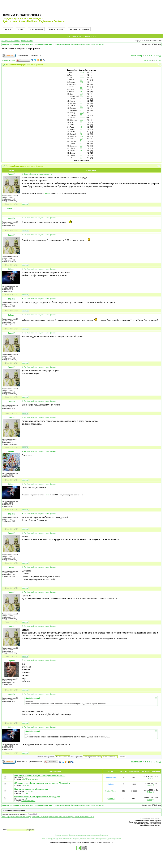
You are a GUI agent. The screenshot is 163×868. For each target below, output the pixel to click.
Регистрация (71, 36)
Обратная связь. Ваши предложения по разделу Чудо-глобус (42, 783)
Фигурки (49, 44)
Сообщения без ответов (10, 41)
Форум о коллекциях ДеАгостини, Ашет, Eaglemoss (23, 44)
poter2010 (111, 799)
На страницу (137, 56)
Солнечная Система (28, 801)
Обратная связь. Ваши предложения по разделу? (37, 797)
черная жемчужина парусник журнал (62, 817)
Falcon (47, 495)
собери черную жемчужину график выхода (16, 817)
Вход (95, 36)
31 (33, 791)
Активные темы (27, 41)
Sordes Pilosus (111, 791)
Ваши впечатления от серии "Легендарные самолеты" (40, 775)
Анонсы (8, 29)
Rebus (150, 792)
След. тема (157, 60)
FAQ (81, 36)
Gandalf (47, 194)
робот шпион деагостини (40, 817)
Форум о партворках (22, 15)
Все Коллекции (36, 29)
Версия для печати (8, 60)
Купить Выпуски (56, 29)
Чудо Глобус (26, 785)
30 (31, 791)
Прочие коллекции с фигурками (67, 44)
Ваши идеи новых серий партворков (31, 789)
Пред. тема (148, 60)
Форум (21, 29)
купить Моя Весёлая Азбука (85, 817)
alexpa (150, 785)
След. (159, 56)
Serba (149, 800)
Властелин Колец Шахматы (92, 44)
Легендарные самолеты (30, 779)
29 (28, 791)
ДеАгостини (73, 835)
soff (150, 778)
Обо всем (25, 793)
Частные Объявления (79, 29)
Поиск (87, 36)
